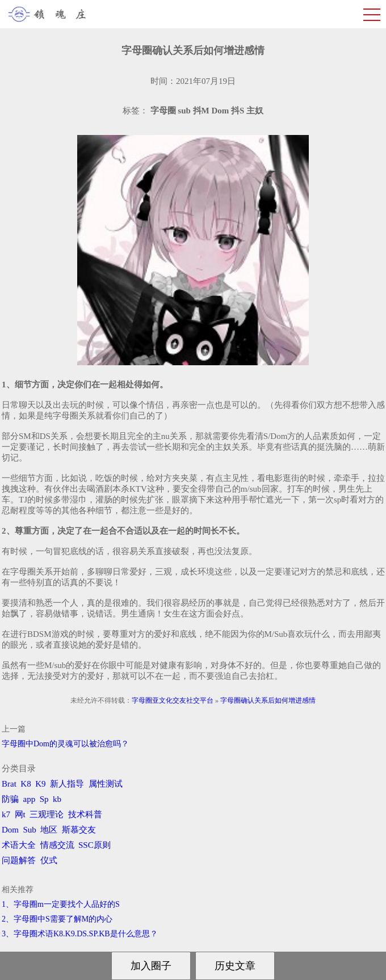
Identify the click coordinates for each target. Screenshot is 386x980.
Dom (10, 830)
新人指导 (67, 784)
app (30, 799)
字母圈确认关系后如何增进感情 (268, 700)
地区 (49, 830)
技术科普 (85, 814)
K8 (26, 784)
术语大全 (19, 845)
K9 (40, 784)
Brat (9, 784)
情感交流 (57, 845)
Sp (44, 799)
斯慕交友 (79, 830)
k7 (6, 814)
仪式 (49, 860)
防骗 (10, 799)
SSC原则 (95, 845)
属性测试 (106, 784)
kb (57, 799)
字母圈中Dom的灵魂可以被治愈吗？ (65, 744)
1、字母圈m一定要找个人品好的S (61, 904)
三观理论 (47, 814)
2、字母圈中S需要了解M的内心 (57, 919)
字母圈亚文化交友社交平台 (173, 700)
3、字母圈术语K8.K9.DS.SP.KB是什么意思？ (80, 934)
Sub (30, 830)
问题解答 (19, 860)
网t (20, 814)
